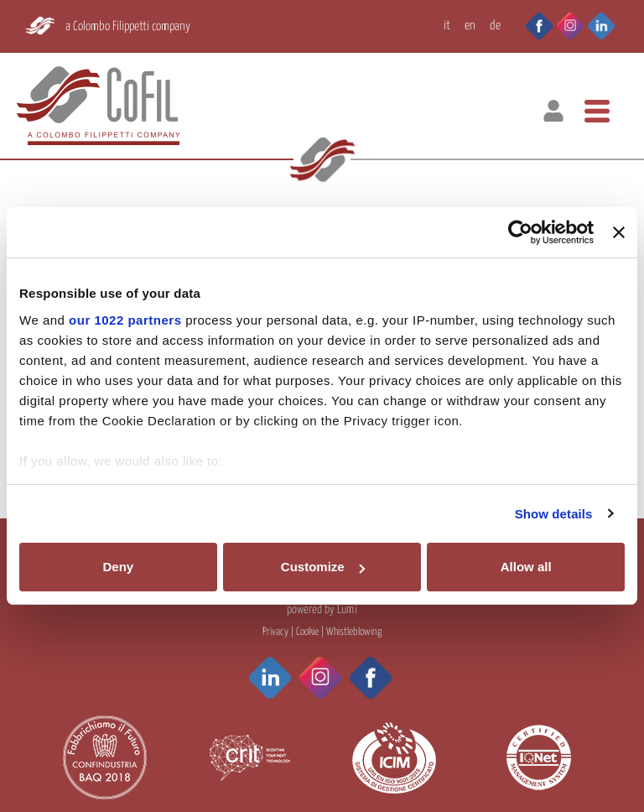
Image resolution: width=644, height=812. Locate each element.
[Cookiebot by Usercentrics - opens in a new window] (520, 232)
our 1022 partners (125, 320)
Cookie (307, 632)
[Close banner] (619, 232)
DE (495, 26)
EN (470, 26)
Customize (323, 567)
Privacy (275, 632)
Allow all (526, 567)
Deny (118, 567)
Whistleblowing (354, 632)
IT (447, 26)
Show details (554, 514)
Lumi (347, 610)
